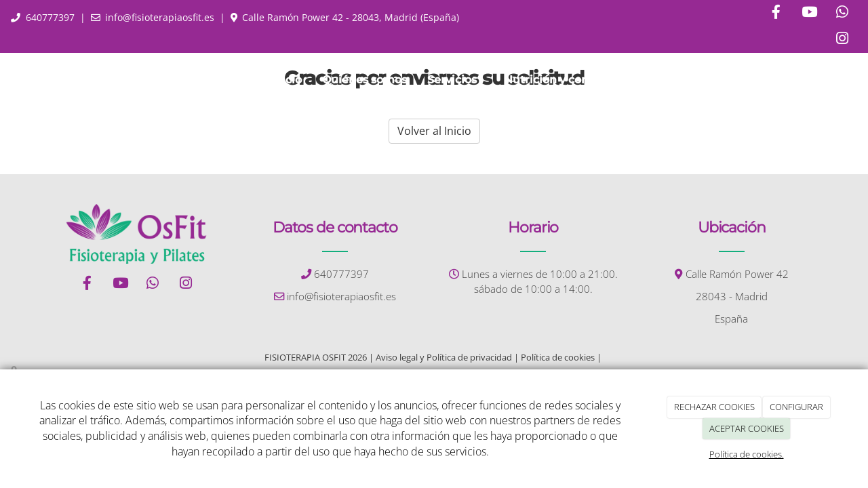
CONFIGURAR (796, 407)
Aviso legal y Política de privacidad (444, 357)
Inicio (287, 80)
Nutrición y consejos (560, 80)
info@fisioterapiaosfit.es (160, 17)
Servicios (455, 80)
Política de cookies (558, 357)
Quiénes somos (364, 80)
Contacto (662, 80)
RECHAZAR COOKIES (714, 407)
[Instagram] (842, 40)
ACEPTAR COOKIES (747, 428)
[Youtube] (809, 13)
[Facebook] (776, 13)
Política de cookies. (747, 454)
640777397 (50, 17)
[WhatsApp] (842, 13)
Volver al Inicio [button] (434, 131)
